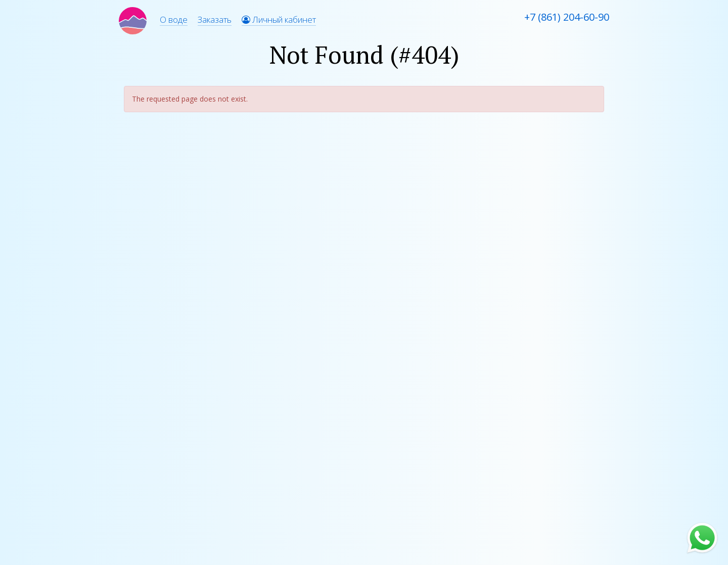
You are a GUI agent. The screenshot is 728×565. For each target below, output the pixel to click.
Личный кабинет (279, 19)
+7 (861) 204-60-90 (567, 17)
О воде (174, 19)
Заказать (215, 19)
